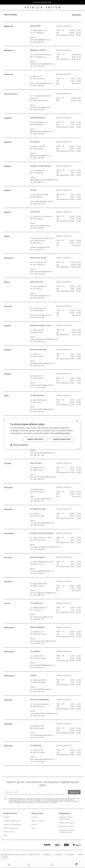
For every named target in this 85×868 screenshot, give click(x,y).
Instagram (70, 854)
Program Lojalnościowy (12, 821)
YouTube (59, 854)
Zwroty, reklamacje (11, 828)
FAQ (5, 835)
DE (39, 854)
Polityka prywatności (67, 823)
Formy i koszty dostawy (12, 824)
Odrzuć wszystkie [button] (35, 439)
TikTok (81, 854)
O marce (35, 817)
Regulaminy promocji (67, 826)
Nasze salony (9, 832)
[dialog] (42, 434)
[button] (4, 857)
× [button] (77, 421)
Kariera (34, 824)
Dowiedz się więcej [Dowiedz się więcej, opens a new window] (62, 433)
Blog (33, 828)
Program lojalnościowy (43, 2)
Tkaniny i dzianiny (38, 821)
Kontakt (7, 817)
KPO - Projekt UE (29, 854)
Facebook (47, 854)
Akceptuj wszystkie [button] (62, 439)
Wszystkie (76, 15)
